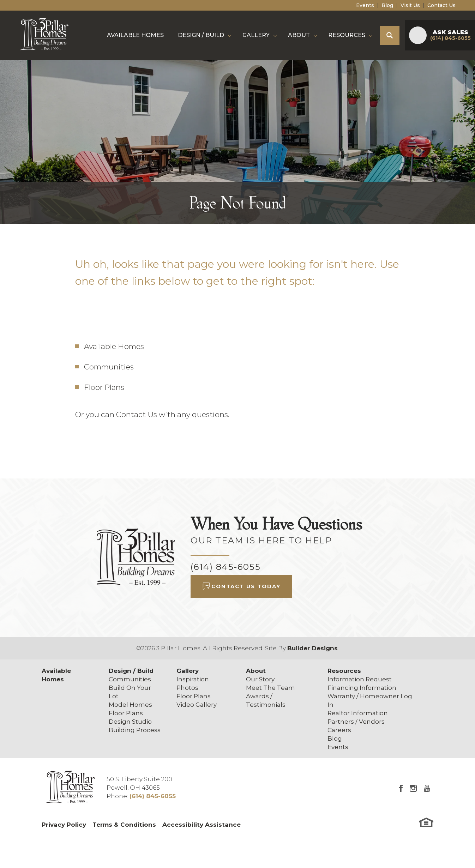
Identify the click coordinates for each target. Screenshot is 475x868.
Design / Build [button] (201, 35)
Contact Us (441, 5)
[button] (390, 35)
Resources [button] (347, 35)
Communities (109, 367)
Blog (387, 5)
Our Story (260, 679)
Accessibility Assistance (202, 825)
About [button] (299, 35)
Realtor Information (358, 713)
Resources (344, 671)
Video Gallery (197, 705)
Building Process (135, 730)
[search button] (390, 35)
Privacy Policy (64, 825)
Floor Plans (104, 387)
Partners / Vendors (356, 722)
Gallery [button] (256, 35)
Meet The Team (270, 688)
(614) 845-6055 (226, 567)
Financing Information (362, 688)
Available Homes (135, 35)
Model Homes (130, 705)
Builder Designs (312, 648)
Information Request (360, 679)
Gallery (188, 671)
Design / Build (131, 671)
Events (365, 5)
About (256, 671)
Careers (339, 730)
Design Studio (130, 722)
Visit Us (410, 5)
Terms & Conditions (124, 825)
